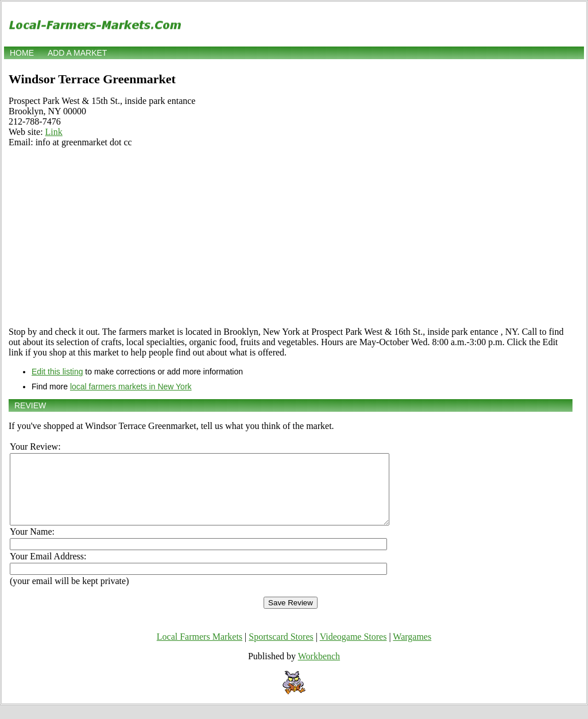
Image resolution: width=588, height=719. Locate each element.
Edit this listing (57, 372)
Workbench (319, 670)
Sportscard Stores (281, 650)
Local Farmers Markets (200, 650)
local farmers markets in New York (131, 386)
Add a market (77, 53)
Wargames (412, 650)
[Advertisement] (291, 237)
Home (22, 53)
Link (54, 132)
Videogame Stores (353, 650)
